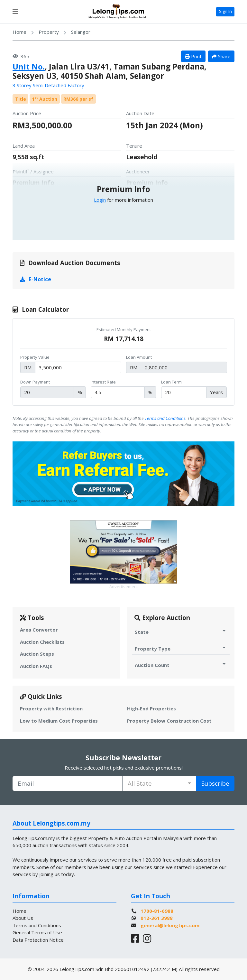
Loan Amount (139, 357)
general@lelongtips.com (170, 925)
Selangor (81, 32)
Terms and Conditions (165, 418)
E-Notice (36, 279)
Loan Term (171, 382)
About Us (23, 918)
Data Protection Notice (38, 940)
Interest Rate (103, 382)
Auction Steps (37, 654)
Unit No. (29, 66)
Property (49, 32)
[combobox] (159, 783)
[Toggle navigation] (15, 12)
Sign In (225, 11)
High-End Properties (151, 708)
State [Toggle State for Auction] (181, 632)
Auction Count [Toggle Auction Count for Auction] (181, 665)
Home (19, 32)
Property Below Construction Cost (169, 721)
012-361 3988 (157, 918)
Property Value (35, 357)
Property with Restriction (51, 708)
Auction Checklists (42, 642)
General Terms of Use (37, 932)
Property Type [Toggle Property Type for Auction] (181, 648)
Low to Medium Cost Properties (59, 721)
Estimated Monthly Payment (124, 329)
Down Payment (35, 382)
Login (100, 200)
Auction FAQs (36, 666)
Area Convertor (39, 630)
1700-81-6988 (157, 911)
